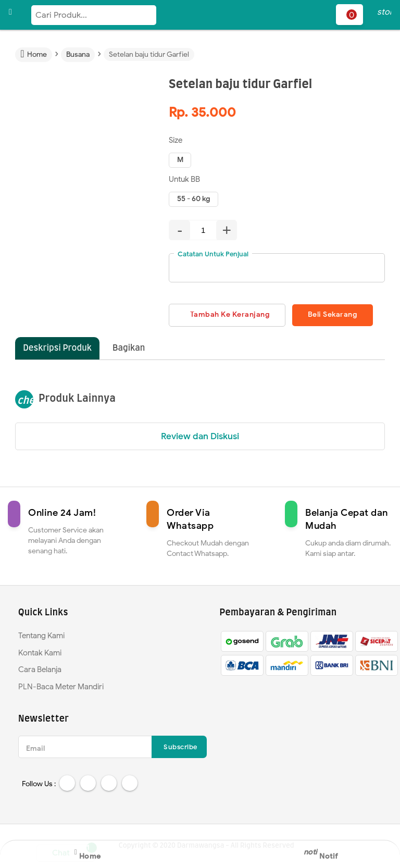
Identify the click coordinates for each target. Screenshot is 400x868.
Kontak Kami (40, 653)
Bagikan (129, 348)
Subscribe (180, 747)
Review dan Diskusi (200, 436)
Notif (327, 853)
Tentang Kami (41, 636)
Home (88, 853)
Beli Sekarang (334, 315)
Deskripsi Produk (57, 348)
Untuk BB (184, 179)
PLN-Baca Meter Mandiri (61, 687)
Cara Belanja (40, 669)
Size (176, 140)
